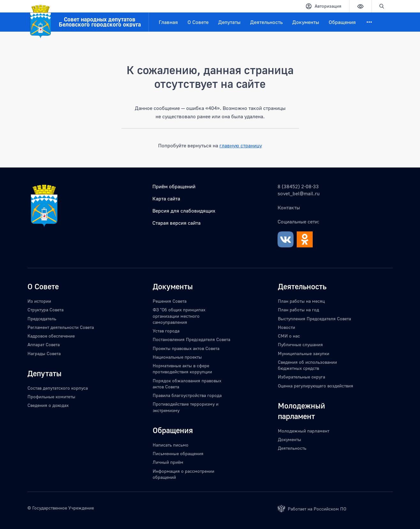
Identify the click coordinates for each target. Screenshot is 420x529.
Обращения (342, 22)
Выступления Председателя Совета (314, 319)
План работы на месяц (301, 301)
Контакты (289, 207)
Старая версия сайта (176, 223)
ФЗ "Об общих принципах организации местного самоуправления (179, 316)
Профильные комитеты (51, 397)
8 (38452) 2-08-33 (298, 186)
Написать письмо (171, 445)
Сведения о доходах (48, 405)
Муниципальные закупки (304, 353)
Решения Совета (170, 301)
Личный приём (168, 462)
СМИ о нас (289, 336)
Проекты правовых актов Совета (186, 348)
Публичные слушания (300, 344)
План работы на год (298, 310)
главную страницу (241, 145)
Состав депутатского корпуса (58, 388)
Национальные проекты (177, 357)
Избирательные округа (302, 377)
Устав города (166, 331)
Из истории (39, 301)
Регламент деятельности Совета (61, 327)
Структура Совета (46, 310)
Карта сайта (166, 198)
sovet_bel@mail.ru (299, 193)
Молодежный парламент (304, 431)
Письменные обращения (178, 453)
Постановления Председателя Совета (191, 339)
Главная (168, 22)
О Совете (198, 22)
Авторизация (323, 6)
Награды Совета (44, 353)
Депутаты (229, 22)
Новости (286, 327)
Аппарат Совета (44, 344)
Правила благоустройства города (187, 395)
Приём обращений (174, 186)
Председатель (42, 319)
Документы (306, 22)
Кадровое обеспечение (51, 336)
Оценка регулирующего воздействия (316, 386)
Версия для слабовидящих (184, 211)
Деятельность (266, 22)
